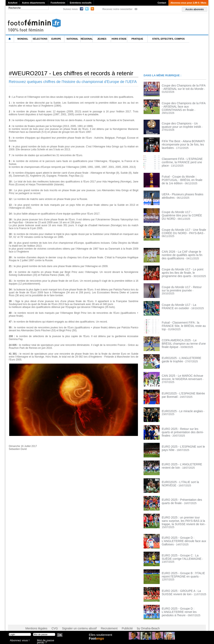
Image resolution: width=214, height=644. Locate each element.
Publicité (115, 623)
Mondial (23, 39)
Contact (162, 3)
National (73, 39)
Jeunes (102, 39)
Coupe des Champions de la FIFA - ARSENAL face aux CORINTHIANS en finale (183, 106)
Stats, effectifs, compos (168, 39)
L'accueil (10, 39)
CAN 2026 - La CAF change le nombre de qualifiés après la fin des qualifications (183, 252)
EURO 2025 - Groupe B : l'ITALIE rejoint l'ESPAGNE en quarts (180, 569)
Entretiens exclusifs (81, 3)
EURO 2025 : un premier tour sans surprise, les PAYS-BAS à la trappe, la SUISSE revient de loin (183, 518)
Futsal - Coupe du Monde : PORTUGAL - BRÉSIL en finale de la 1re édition (184, 175)
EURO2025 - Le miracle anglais (179, 408)
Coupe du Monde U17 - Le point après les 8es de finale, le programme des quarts (183, 270)
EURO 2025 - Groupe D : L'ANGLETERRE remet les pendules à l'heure (183, 606)
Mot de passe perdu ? (48, 641)
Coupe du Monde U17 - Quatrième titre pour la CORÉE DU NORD (183, 211)
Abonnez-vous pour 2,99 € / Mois (188, 3)
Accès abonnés (195, 9)
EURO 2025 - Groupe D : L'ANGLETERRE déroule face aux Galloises (181, 535)
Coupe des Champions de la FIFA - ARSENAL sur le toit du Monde (181, 87)
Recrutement (99, 623)
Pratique (137, 39)
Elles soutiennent (100, 637)
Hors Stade (119, 39)
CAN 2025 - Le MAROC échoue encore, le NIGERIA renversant (180, 374)
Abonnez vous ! (18, 641)
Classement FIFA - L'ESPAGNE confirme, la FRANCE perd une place (182, 158)
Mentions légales (35, 623)
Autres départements (33, 3)
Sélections (40, 39)
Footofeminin (58, 3)
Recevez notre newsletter (117, 9)
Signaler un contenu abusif (73, 623)
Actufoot (13, 3)
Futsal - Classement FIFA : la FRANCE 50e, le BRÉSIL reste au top (183, 321)
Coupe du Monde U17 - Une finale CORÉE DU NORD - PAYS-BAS (181, 228)
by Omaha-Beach (134, 623)
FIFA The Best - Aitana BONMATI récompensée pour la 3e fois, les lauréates (180, 141)
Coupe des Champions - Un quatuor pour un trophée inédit (182, 122)
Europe (56, 39)
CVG (51, 623)
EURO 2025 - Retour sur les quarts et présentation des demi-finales (183, 428)
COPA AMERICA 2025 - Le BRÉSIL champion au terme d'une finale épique (183, 339)
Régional (87, 39)
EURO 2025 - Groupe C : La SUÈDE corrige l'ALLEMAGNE (182, 552)
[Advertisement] (82, 56)
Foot (97, 641)
